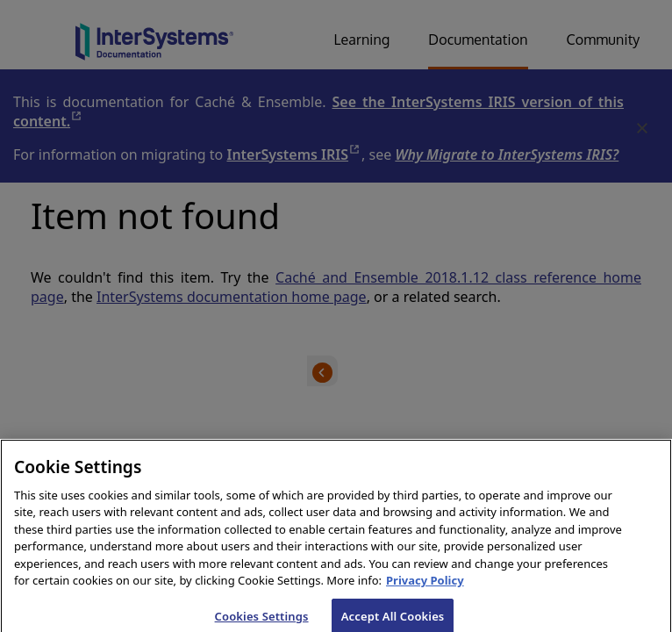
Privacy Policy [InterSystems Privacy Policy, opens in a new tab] (425, 588)
